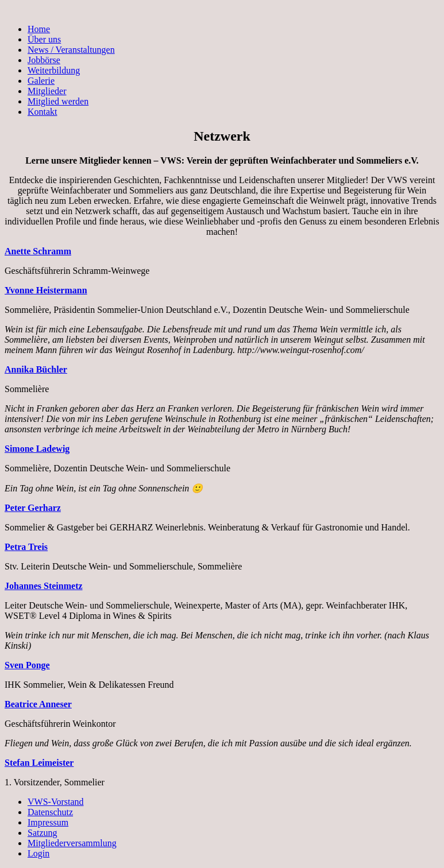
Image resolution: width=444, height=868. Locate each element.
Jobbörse (44, 60)
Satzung (43, 833)
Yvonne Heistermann (46, 290)
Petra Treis (26, 547)
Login (38, 853)
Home (39, 29)
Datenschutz (50, 812)
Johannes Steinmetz (44, 586)
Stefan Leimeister (39, 763)
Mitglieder (47, 91)
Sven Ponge (27, 665)
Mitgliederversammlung (72, 843)
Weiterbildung (54, 70)
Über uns (44, 39)
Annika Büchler (36, 369)
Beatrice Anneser (38, 704)
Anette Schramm (38, 251)
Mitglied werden (58, 101)
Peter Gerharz (33, 508)
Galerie (41, 81)
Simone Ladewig (37, 449)
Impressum (48, 822)
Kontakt (43, 112)
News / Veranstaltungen (71, 50)
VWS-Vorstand (55, 802)
